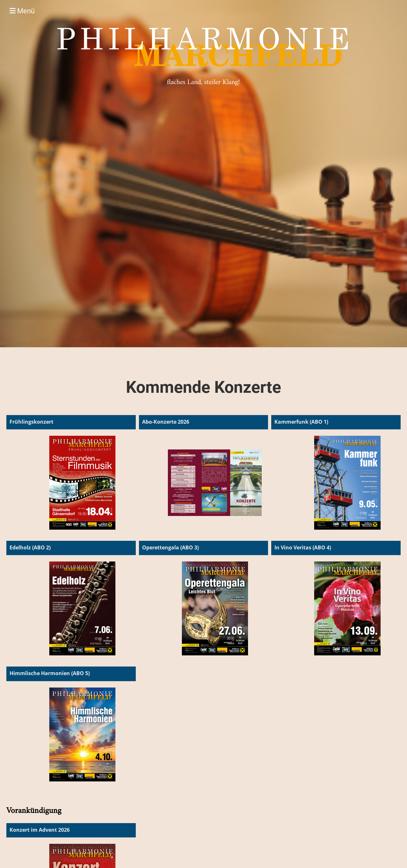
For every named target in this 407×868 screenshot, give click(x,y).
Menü (22, 11)
